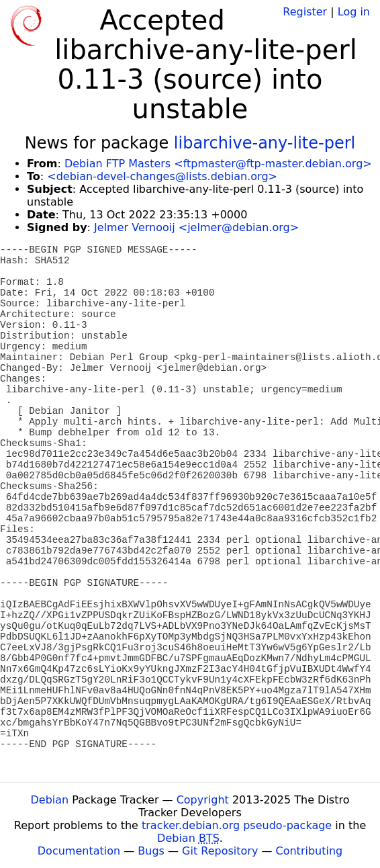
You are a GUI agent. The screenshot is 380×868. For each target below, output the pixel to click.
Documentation (79, 851)
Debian (50, 800)
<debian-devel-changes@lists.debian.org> (162, 176)
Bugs (151, 851)
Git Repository (220, 851)
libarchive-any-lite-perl (265, 143)
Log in (354, 12)
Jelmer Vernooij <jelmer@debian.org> (196, 227)
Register (305, 12)
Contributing (310, 851)
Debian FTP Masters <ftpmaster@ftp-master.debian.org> (218, 164)
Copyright (203, 800)
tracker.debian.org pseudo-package (237, 825)
